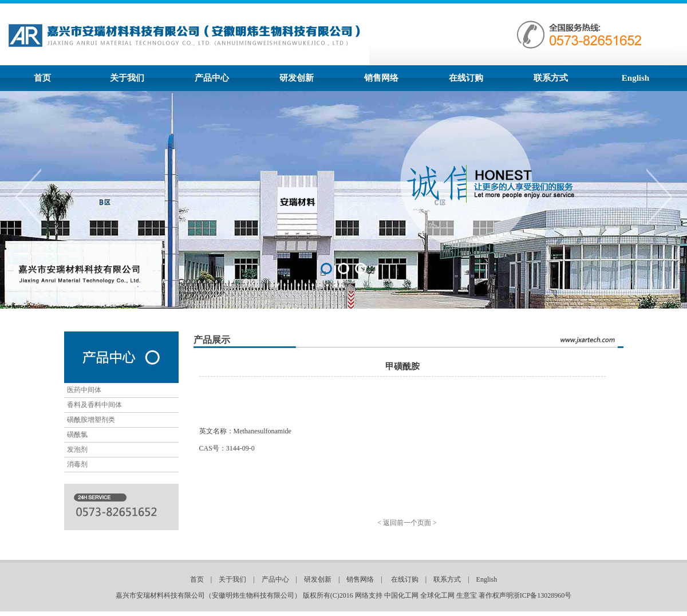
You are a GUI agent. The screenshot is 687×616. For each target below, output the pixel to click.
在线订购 (466, 78)
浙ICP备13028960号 (542, 595)
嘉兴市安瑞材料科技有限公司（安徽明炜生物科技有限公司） (208, 595)
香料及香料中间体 (94, 405)
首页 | (204, 579)
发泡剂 (77, 449)
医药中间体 (84, 390)
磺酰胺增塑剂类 (91, 420)
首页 (42, 78)
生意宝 (467, 595)
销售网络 (381, 78)
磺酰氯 (77, 435)
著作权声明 (496, 595)
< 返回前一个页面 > (407, 523)
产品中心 (212, 78)
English (635, 78)
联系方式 (551, 78)
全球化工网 (437, 595)
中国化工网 (401, 595)
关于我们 (127, 78)
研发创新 (297, 78)
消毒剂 (77, 464)
